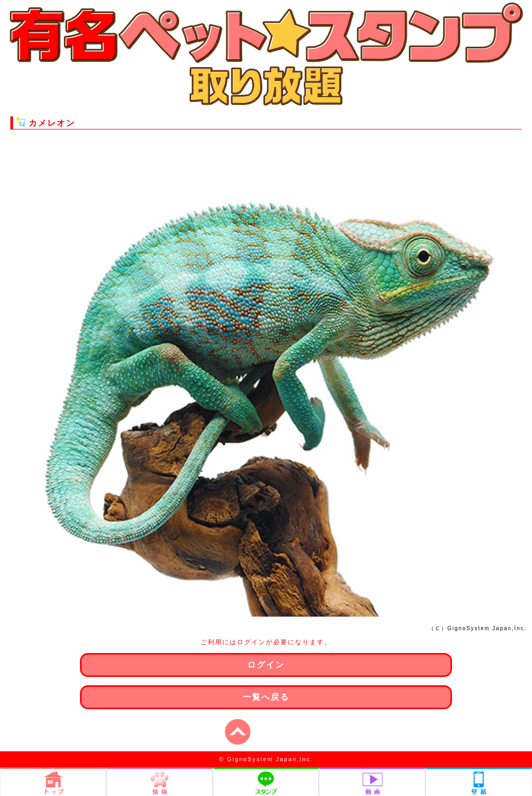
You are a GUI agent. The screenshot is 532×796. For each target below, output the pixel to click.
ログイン (266, 665)
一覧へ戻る (266, 697)
